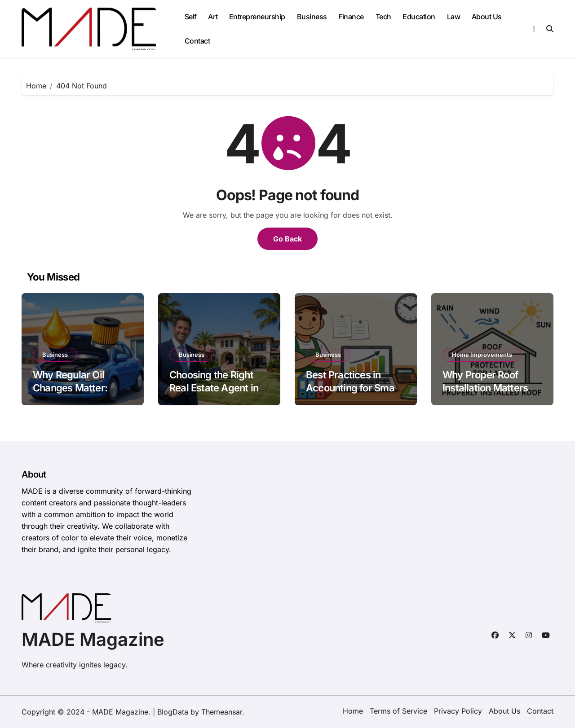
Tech (383, 17)
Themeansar (222, 712)
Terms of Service (398, 711)
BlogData (173, 712)
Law (454, 17)
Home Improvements (482, 355)
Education (419, 17)
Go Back (287, 239)
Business (312, 17)
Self (191, 17)
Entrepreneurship (257, 17)
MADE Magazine (93, 639)
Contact (197, 41)
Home (353, 711)
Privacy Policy (458, 711)
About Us (487, 17)
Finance (351, 17)
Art (213, 17)
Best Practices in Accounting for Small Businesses (352, 388)
